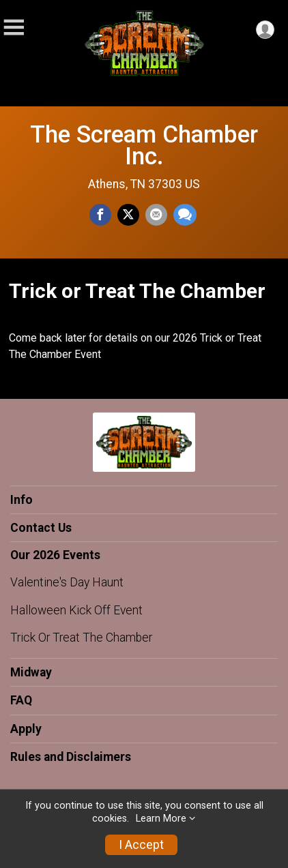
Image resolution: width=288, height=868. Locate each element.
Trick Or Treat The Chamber (81, 638)
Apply (26, 729)
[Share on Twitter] (128, 215)
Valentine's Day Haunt (67, 582)
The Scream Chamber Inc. (144, 145)
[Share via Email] (156, 215)
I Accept (141, 845)
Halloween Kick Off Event (76, 610)
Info (21, 500)
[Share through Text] (185, 215)
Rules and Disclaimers (71, 757)
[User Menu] (265, 30)
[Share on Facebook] (100, 215)
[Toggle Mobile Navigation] (14, 28)
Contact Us (41, 528)
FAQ (21, 700)
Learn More (161, 819)
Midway (31, 672)
